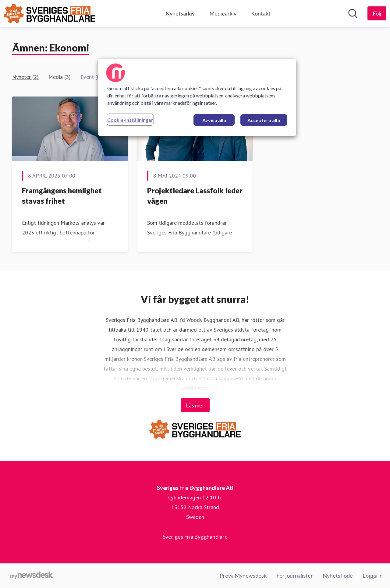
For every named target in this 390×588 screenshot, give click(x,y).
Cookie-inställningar (130, 120)
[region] (197, 97)
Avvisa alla (214, 120)
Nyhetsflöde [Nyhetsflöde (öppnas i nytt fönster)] (338, 576)
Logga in (373, 576)
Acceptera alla (264, 120)
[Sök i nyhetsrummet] (353, 13)
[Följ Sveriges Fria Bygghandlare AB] (377, 13)
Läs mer (195, 405)
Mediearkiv (223, 13)
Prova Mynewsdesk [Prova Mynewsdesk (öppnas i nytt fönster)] (243, 576)
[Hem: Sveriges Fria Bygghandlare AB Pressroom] (49, 14)
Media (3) (60, 77)
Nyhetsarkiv (180, 13)
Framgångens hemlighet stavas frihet (62, 196)
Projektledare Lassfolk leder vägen (195, 196)
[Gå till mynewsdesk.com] (32, 576)
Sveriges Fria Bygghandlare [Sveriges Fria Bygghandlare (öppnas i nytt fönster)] (195, 537)
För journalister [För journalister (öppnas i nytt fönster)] (295, 576)
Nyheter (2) (25, 77)
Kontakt (261, 13)
